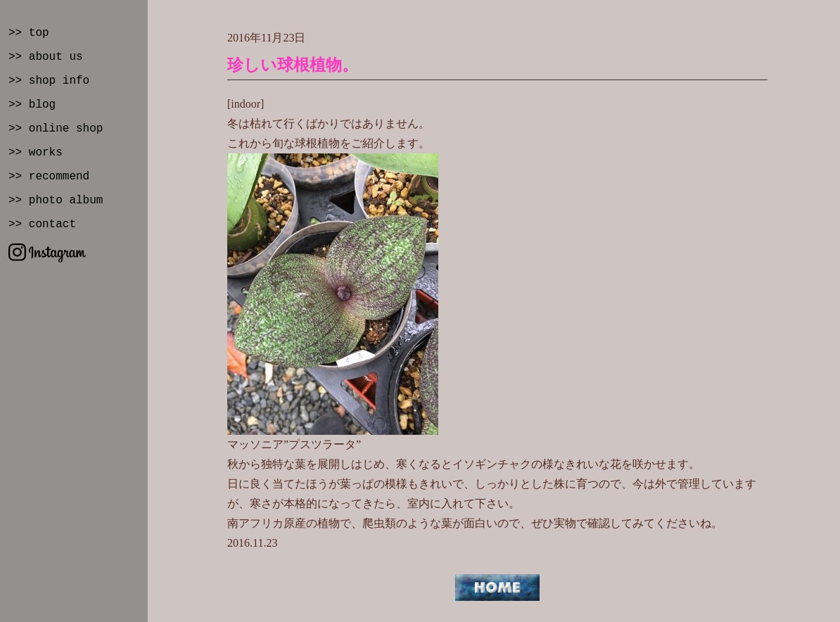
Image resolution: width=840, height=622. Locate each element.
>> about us (46, 57)
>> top (29, 33)
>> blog (32, 105)
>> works (36, 153)
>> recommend (49, 177)
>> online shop (56, 129)
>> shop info (49, 81)
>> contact (42, 224)
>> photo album (56, 201)
